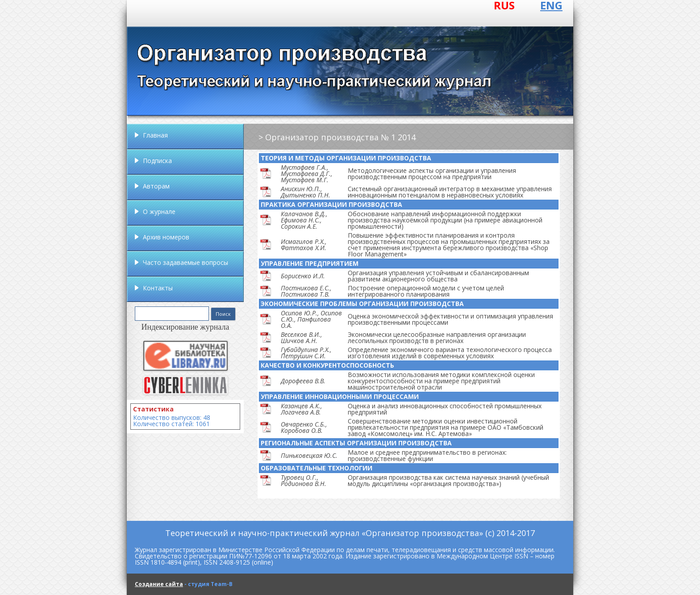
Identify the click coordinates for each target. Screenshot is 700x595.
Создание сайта (159, 584)
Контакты (158, 288)
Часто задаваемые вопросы (185, 262)
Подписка (157, 161)
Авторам (156, 186)
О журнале (159, 212)
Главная (155, 135)
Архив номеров (166, 237)
